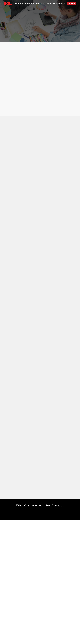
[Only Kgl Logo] (8, 3)
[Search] (64, 4)
